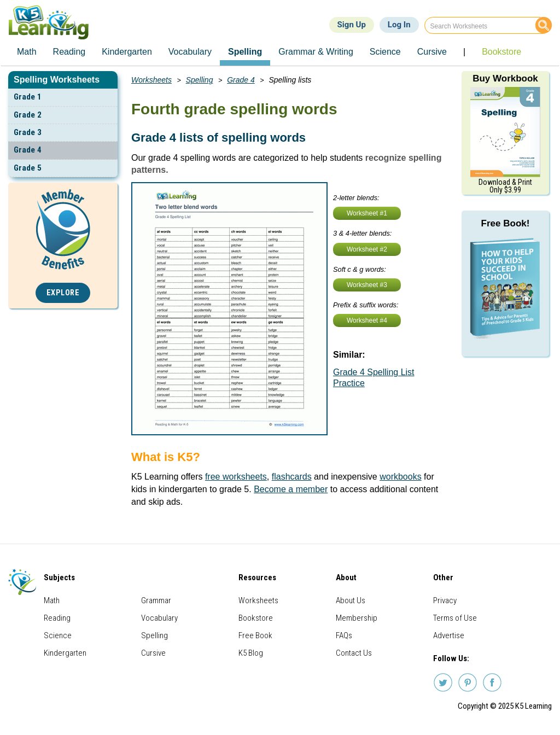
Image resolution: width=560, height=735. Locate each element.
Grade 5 (28, 168)
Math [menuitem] (27, 52)
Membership (357, 618)
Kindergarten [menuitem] (127, 52)
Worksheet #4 (367, 320)
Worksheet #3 (367, 285)
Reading (57, 618)
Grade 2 (28, 115)
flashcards (292, 477)
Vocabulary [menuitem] (190, 52)
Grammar (156, 600)
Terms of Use (455, 618)
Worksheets (151, 80)
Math (52, 600)
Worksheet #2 (367, 249)
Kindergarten (65, 653)
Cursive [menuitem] (432, 52)
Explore (63, 293)
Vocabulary (159, 618)
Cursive (153, 653)
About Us (351, 600)
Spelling (200, 80)
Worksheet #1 (367, 213)
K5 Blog (251, 653)
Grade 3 (28, 132)
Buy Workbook (505, 78)
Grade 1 (28, 97)
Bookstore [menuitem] (501, 52)
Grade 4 (28, 150)
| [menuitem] (464, 52)
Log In (399, 25)
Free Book (255, 635)
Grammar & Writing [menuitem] (316, 52)
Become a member (291, 489)
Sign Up (352, 25)
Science (58, 635)
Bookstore (256, 618)
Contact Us (354, 653)
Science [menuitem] (385, 52)
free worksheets (236, 477)
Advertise (449, 635)
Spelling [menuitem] (245, 52)
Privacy (445, 600)
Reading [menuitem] (69, 52)
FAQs (344, 635)
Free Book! (506, 223)
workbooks (400, 477)
